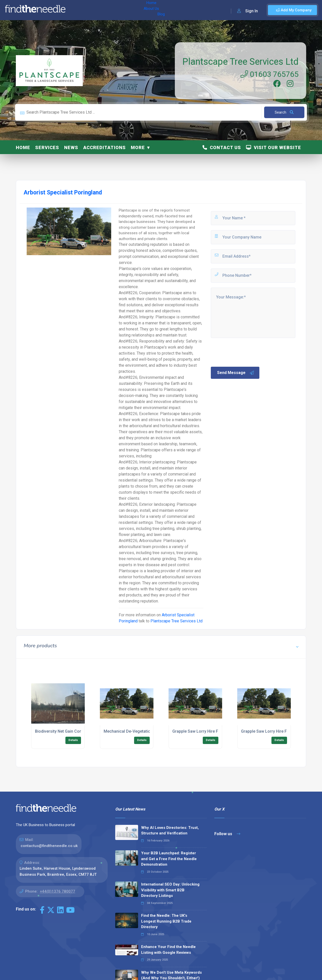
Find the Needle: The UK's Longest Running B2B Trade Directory (166, 921)
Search (284, 112)
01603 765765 (270, 74)
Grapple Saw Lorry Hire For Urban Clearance (213, 731)
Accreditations (105, 147)
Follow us (227, 834)
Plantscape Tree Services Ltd (240, 62)
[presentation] (248, 352)
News (71, 147)
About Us (95, 10)
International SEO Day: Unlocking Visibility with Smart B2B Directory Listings (170, 890)
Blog (113, 10)
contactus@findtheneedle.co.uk (49, 846)
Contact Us (222, 147)
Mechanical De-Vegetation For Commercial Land (149, 731)
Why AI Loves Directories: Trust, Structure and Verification (170, 831)
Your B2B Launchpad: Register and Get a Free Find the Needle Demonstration (169, 859)
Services (47, 147)
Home (76, 10)
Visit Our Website (274, 147)
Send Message (236, 373)
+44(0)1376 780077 (57, 891)
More (138, 147)
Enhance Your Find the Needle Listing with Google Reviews (168, 950)
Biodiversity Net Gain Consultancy (66, 731)
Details (73, 740)
